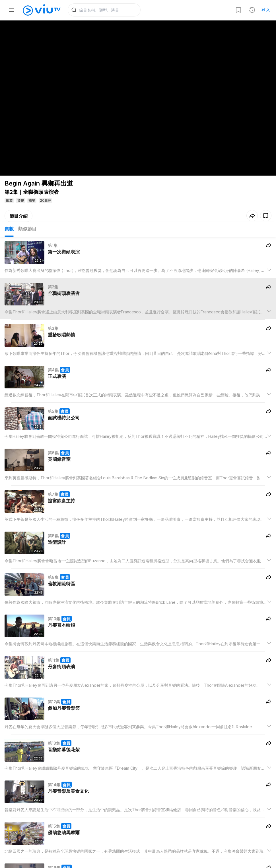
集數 (9, 230)
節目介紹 (18, 217)
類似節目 (27, 230)
